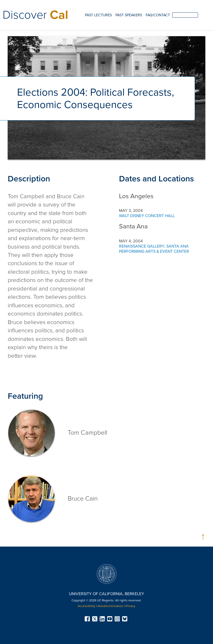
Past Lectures (98, 15)
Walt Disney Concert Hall (147, 216)
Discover (35, 15)
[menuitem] (98, 15)
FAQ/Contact (158, 15)
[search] (185, 15)
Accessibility (86, 606)
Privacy (130, 606)
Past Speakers (129, 15)
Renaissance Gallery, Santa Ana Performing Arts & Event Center (154, 249)
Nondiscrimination (110, 606)
